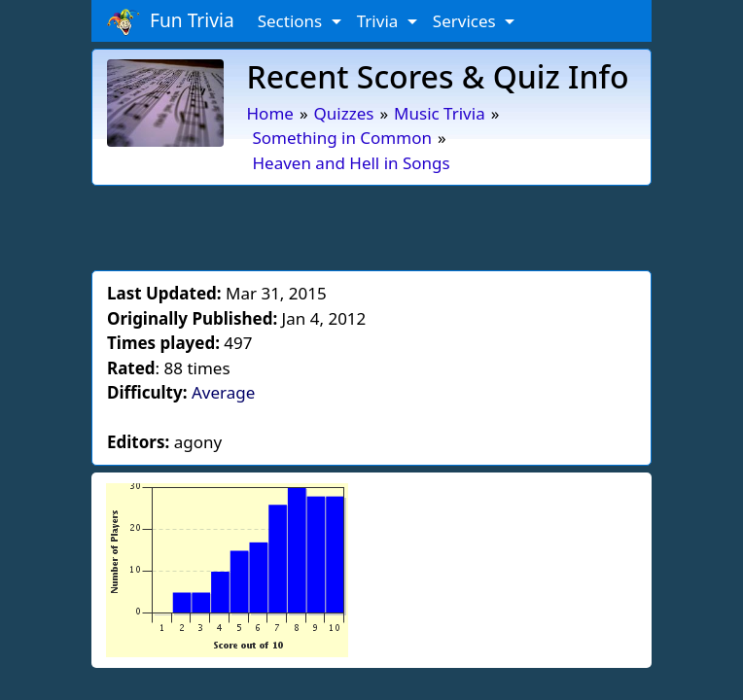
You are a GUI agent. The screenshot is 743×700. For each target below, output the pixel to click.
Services (466, 21)
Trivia (380, 21)
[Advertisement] (371, 225)
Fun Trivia (171, 21)
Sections (292, 21)
